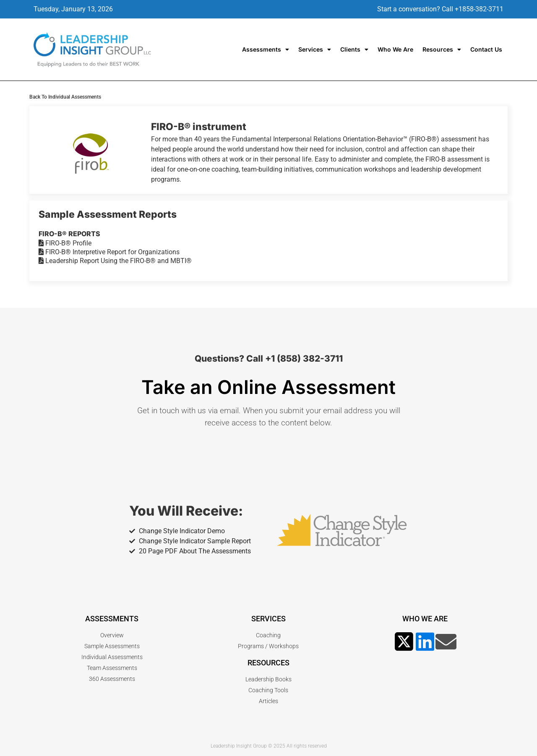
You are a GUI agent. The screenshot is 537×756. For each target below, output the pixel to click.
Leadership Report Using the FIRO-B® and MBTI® (115, 261)
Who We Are (395, 49)
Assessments (266, 50)
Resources (442, 50)
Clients (354, 50)
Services (315, 50)
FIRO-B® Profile (65, 243)
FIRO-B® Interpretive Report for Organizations (109, 252)
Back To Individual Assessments (65, 97)
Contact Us (486, 49)
